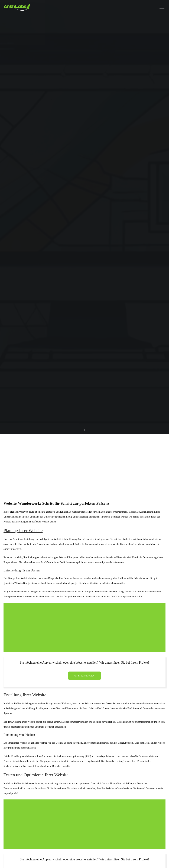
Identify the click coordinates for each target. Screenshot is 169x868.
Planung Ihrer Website (23, 530)
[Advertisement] (84, 461)
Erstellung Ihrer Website (25, 695)
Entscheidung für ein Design (22, 570)
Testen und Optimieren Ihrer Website (36, 775)
